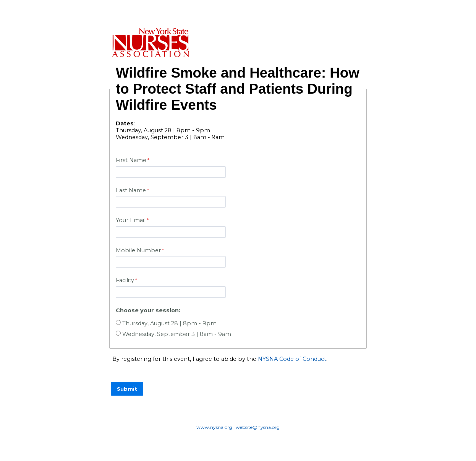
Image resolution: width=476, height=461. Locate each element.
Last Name (131, 190)
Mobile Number (138, 250)
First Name (131, 160)
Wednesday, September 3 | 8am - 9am (177, 334)
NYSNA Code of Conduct (292, 359)
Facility (125, 280)
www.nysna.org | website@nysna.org (238, 427)
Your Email (131, 220)
